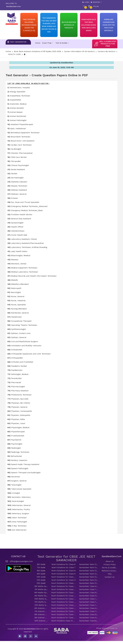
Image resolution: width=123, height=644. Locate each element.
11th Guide (41, 580)
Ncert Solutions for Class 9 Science (63, 618)
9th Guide (41, 574)
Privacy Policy (110, 564)
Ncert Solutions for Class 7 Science (63, 611)
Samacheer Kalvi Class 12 (89, 583)
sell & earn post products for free (108, 44)
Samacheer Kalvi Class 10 (89, 577)
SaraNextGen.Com (32, 629)
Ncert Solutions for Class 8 (63, 571)
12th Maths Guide (41, 605)
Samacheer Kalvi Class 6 (89, 564)
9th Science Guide (41, 618)
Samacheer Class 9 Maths (89, 596)
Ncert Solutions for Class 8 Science (63, 614)
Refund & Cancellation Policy (110, 571)
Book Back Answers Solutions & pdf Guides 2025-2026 (37, 51)
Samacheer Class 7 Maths (89, 589)
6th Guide (41, 564)
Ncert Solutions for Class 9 (63, 574)
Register (95, 2)
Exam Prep (48, 43)
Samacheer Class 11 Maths (89, 602)
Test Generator (18, 42)
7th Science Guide (41, 611)
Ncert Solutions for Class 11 (64, 580)
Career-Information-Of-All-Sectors (79, 51)
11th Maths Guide (41, 602)
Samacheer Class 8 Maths (89, 593)
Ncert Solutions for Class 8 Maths (63, 593)
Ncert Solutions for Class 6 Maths (63, 586)
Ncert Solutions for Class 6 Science (63, 608)
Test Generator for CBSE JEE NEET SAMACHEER (66, 558)
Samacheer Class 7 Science (89, 611)
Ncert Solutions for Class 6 (63, 564)
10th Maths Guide (41, 599)
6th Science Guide (41, 608)
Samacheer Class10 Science (89, 621)
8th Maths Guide (41, 593)
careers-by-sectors (106, 51)
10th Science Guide (41, 621)
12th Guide (41, 583)
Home (38, 43)
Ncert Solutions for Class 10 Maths (63, 599)
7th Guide (41, 568)
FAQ (110, 574)
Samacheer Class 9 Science (89, 618)
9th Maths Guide (41, 596)
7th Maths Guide (41, 589)
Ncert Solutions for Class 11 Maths (63, 602)
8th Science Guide (41, 614)
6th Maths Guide (41, 586)
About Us (110, 561)
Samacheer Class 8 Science (89, 614)
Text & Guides (62, 43)
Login (86, 2)
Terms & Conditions (110, 568)
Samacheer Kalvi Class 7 (89, 568)
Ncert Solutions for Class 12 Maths (63, 605)
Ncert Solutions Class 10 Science (63, 621)
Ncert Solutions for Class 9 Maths (63, 596)
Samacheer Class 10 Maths (89, 599)
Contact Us (110, 577)
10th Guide (41, 577)
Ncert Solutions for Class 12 (63, 583)
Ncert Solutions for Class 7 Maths (63, 589)
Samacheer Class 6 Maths (89, 586)
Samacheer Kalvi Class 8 (89, 571)
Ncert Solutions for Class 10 (63, 577)
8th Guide (41, 571)
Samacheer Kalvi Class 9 (89, 574)
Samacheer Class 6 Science (89, 608)
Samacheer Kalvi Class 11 (89, 580)
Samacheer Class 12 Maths (89, 605)
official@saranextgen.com (21, 561)
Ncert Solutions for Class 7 (64, 568)
